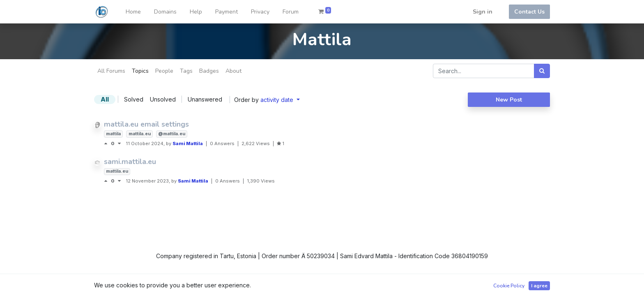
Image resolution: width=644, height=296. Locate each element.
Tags (186, 71)
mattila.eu (140, 134)
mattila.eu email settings (146, 124)
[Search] (542, 71)
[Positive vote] (107, 143)
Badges (209, 71)
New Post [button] (509, 100)
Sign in (483, 12)
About (233, 71)
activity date (278, 100)
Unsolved (163, 99)
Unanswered (205, 99)
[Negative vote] (119, 143)
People (164, 71)
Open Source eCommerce (514, 285)
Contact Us (529, 12)
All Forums (111, 71)
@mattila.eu (172, 134)
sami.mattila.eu (130, 162)
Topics (140, 71)
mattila (113, 134)
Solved (134, 99)
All (105, 99)
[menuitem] (133, 12)
